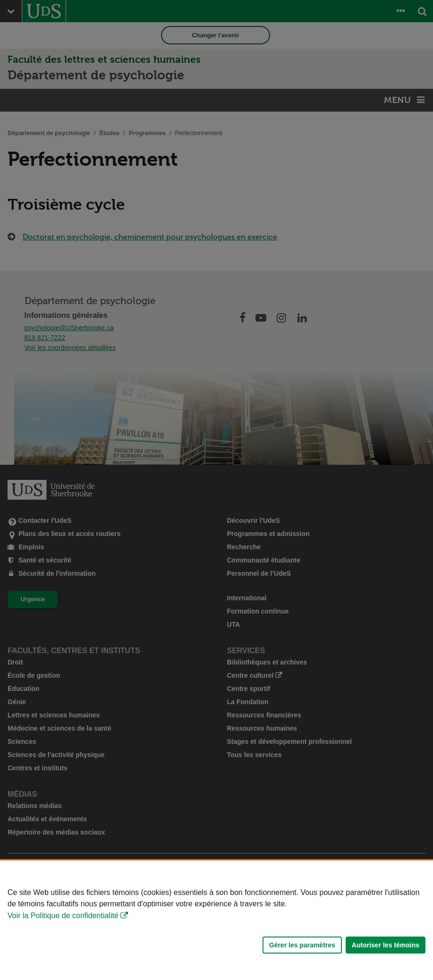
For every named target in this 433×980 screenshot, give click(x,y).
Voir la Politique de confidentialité (63, 916)
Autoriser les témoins (386, 945)
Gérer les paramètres (302, 945)
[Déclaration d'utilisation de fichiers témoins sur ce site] (216, 920)
